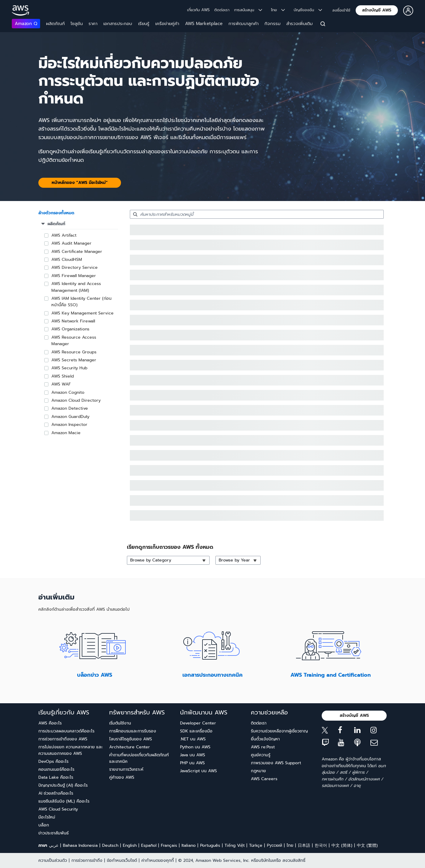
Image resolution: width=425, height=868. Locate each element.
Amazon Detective (70, 408)
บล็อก (44, 825)
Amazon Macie (66, 433)
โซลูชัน (77, 24)
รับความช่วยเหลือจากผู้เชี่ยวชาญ (279, 731)
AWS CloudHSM (67, 260)
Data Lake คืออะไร (56, 777)
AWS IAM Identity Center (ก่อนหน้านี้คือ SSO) (81, 302)
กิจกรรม (272, 24)
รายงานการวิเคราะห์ (126, 769)
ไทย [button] (278, 10)
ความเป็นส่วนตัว (53, 860)
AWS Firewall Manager (74, 276)
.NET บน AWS (193, 739)
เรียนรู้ (144, 24)
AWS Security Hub (69, 368)
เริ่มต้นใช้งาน (120, 723)
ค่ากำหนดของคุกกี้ (158, 860)
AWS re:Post (263, 747)
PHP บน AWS (192, 763)
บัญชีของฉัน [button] (308, 10)
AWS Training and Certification (331, 675)
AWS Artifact (64, 235)
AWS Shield (63, 376)
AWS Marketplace (204, 24)
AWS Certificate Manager (77, 252)
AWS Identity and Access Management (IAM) (76, 287)
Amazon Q (26, 24)
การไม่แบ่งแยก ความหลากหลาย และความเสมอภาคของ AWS (71, 750)
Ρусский (274, 845)
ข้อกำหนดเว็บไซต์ (122, 860)
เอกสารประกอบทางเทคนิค (212, 675)
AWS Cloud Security (58, 809)
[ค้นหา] (324, 25)
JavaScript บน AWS (198, 771)
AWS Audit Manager (71, 243)
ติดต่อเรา (222, 10)
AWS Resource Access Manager (74, 341)
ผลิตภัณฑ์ (55, 24)
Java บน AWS (193, 755)
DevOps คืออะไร (53, 761)
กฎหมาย (258, 771)
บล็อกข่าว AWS (95, 675)
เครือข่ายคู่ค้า (167, 24)
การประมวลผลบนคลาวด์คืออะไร (66, 731)
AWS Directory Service (75, 267)
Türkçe (256, 845)
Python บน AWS (195, 747)
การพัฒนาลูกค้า (243, 24)
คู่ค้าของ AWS (122, 777)
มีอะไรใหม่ (47, 817)
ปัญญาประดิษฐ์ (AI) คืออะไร (63, 785)
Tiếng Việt (235, 845)
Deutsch (110, 845)
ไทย (290, 845)
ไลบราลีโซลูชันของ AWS (131, 739)
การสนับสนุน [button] (248, 10)
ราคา (93, 24)
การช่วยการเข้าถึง (87, 860)
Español (149, 845)
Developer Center (198, 723)
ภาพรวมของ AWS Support (276, 763)
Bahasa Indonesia (80, 845)
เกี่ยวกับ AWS (198, 10)
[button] (377, 10)
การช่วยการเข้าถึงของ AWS (63, 739)
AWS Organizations (70, 329)
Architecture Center (130, 747)
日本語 (304, 845)
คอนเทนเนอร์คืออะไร (56, 769)
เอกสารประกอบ (118, 24)
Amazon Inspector (69, 425)
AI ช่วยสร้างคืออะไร (56, 793)
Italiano (189, 845)
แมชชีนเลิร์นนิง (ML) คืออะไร (64, 801)
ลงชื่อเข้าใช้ (341, 10)
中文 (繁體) (367, 845)
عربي (54, 845)
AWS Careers (264, 779)
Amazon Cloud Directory (76, 400)
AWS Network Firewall (73, 321)
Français (169, 845)
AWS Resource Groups (74, 352)
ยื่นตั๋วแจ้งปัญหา (265, 739)
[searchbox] (257, 214)
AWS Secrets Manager (74, 360)
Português (210, 845)
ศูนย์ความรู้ (261, 755)
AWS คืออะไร (50, 723)
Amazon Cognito (68, 392)
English (130, 845)
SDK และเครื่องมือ (196, 731)
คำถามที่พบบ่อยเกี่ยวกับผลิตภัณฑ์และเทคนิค (139, 758)
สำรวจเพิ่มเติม (299, 24)
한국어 (321, 845)
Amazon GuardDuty (70, 417)
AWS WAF (61, 384)
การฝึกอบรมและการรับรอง (133, 731)
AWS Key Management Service (82, 313)
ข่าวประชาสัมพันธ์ (54, 833)
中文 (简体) (342, 845)
